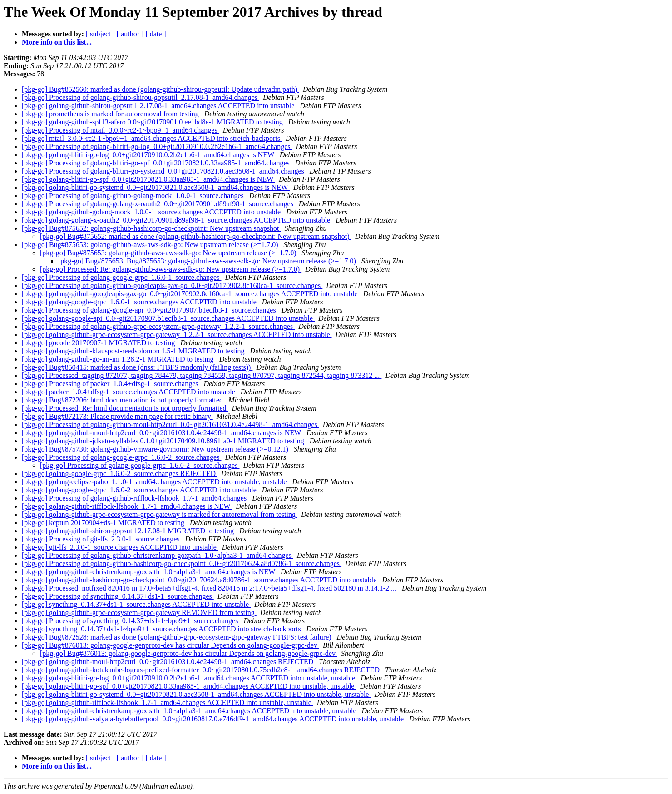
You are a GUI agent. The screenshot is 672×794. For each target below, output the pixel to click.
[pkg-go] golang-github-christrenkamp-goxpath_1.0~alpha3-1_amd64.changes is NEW (149, 572)
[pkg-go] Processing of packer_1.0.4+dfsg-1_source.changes (111, 384)
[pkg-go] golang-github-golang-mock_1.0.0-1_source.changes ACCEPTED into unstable (152, 212)
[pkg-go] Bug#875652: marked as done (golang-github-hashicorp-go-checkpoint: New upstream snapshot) (196, 236)
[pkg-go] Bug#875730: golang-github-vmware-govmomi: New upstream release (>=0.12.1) (156, 449)
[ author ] (130, 34)
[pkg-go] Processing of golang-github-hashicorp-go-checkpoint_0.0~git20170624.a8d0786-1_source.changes (182, 563)
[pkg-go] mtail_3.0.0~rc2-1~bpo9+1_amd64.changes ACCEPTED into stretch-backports (152, 138)
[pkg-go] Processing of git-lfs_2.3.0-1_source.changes (101, 539)
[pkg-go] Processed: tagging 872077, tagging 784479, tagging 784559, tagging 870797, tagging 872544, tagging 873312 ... (202, 375)
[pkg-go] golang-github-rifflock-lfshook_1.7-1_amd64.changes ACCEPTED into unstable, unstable (168, 702)
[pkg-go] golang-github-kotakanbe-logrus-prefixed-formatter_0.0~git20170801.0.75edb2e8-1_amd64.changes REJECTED (202, 670)
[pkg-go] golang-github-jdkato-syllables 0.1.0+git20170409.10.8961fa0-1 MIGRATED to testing (164, 441)
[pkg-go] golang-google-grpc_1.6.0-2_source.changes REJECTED (120, 474)
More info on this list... (57, 42)
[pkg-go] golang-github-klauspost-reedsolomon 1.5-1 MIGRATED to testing (134, 351)
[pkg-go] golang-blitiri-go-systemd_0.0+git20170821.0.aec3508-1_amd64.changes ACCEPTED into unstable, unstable (196, 694)
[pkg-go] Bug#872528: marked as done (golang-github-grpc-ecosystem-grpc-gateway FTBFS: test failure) (178, 637)
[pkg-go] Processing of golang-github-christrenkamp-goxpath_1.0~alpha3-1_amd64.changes (158, 555)
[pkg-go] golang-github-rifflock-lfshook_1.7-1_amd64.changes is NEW (127, 506)
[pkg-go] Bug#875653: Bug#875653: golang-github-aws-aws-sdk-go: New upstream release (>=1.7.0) (208, 261)
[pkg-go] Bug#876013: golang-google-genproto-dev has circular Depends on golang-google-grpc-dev (170, 645)
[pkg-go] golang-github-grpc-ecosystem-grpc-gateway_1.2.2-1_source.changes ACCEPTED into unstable (177, 335)
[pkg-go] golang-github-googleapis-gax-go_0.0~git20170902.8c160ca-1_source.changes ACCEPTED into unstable (191, 294)
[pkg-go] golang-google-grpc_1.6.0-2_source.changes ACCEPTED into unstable (140, 490)
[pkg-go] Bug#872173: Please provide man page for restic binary (117, 416)
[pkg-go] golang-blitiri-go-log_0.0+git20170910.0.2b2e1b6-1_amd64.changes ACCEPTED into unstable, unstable (189, 678)
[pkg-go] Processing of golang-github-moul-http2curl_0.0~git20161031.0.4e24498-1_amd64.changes (170, 424)
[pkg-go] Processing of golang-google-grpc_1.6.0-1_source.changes (121, 277)
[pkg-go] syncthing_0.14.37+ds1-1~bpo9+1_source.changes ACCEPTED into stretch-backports (162, 629)
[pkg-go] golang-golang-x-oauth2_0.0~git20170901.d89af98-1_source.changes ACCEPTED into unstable (177, 220)
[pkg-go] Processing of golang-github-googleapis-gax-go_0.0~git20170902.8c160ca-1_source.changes (172, 285)
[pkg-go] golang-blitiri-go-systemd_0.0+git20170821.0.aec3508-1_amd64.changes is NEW (156, 187)
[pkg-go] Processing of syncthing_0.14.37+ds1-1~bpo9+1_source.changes (131, 621)
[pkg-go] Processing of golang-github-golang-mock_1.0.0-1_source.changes (134, 196)
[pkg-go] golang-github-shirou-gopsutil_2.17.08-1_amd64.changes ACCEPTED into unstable (159, 106)
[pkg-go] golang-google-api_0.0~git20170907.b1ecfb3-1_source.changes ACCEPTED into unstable (168, 318)
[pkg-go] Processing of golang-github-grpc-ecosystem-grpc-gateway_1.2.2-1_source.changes (158, 326)
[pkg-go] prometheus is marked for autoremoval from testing (111, 114)
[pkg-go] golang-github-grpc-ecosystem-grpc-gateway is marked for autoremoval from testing (160, 514)
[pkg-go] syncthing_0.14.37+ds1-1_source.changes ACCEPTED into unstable (136, 604)
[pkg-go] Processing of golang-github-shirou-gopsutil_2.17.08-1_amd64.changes (141, 97)
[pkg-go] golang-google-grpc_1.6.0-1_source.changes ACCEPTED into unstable (140, 302)
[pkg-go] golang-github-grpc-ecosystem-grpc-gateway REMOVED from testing (139, 613)
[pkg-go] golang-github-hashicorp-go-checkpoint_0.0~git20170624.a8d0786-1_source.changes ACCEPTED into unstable (200, 580)
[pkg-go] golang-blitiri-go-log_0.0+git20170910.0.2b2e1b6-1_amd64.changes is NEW (149, 155)
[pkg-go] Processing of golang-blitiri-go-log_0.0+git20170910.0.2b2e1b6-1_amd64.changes (157, 146)
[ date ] (156, 34)
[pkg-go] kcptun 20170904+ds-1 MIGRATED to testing (104, 523)
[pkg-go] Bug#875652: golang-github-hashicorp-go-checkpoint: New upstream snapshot (151, 228)
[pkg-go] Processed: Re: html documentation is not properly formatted (125, 408)
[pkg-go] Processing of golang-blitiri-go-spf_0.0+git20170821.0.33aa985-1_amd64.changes (157, 163)
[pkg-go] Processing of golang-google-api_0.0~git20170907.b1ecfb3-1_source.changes (150, 310)
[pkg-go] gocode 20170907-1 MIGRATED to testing (99, 343)
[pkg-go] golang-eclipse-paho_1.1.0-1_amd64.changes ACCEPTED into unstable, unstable (155, 482)
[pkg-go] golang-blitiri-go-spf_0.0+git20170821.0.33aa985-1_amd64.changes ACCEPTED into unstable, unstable (189, 686)
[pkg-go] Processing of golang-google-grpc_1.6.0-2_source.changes (121, 457)
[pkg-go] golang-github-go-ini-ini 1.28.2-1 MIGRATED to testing (119, 359)
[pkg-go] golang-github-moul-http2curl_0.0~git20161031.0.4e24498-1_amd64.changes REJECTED (168, 662)
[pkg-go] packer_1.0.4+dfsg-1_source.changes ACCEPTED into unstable (129, 392)
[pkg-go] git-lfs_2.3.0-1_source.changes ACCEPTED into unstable (120, 547)
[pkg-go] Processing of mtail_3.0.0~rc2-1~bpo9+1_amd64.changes (121, 130)
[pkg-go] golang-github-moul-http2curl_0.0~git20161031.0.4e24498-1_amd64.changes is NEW (162, 433)
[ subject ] (100, 34)
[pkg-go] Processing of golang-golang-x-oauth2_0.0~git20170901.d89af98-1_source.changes (158, 204)
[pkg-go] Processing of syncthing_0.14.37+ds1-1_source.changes (118, 596)
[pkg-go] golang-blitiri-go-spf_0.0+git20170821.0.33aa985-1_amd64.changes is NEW (148, 179)
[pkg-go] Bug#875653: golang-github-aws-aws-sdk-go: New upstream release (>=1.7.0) (151, 245)
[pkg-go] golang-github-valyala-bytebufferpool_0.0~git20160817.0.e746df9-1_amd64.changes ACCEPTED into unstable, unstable (214, 719)
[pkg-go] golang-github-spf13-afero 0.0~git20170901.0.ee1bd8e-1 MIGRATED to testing (153, 122)
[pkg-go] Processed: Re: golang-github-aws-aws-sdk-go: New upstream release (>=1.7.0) (171, 269)
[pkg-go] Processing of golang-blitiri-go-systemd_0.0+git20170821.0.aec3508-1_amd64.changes (164, 171)
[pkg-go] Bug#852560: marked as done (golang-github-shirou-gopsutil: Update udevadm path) (161, 89)
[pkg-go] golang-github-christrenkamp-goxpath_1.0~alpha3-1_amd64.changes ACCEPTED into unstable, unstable (190, 711)
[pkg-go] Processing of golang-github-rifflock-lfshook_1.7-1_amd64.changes (135, 498)
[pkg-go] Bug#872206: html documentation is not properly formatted (123, 400)
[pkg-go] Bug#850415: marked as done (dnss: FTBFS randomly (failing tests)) (137, 367)
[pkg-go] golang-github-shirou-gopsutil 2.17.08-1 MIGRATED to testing (129, 531)
